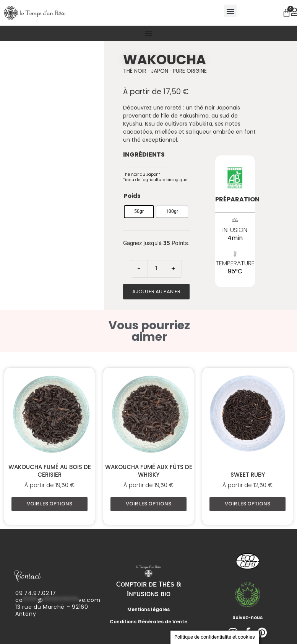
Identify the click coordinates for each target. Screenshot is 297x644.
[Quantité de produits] (156, 268)
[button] (230, 11)
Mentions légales (148, 609)
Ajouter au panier (156, 292)
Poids (132, 196)
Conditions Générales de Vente (148, 622)
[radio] (139, 212)
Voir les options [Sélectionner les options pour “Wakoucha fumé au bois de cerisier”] (49, 504)
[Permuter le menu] (149, 33)
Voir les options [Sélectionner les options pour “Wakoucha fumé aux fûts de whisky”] (148, 504)
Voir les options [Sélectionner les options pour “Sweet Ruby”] (247, 504)
